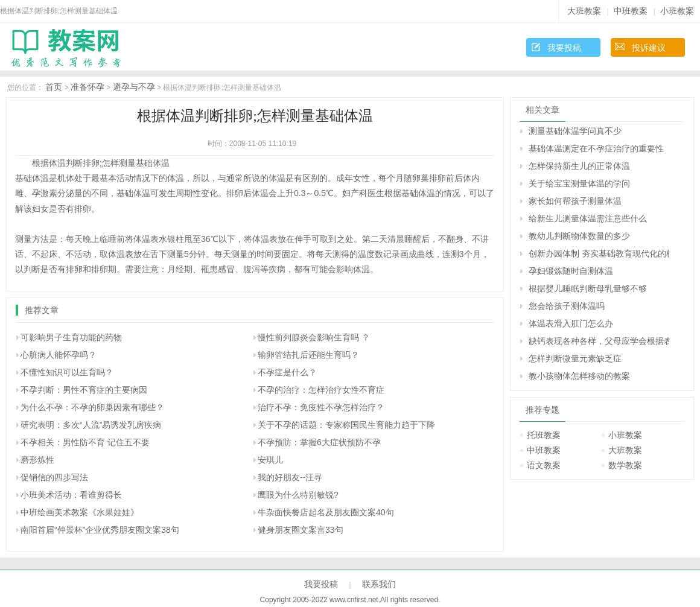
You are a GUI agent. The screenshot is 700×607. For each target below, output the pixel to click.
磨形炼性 (37, 460)
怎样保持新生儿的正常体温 (579, 166)
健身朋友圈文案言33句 (301, 530)
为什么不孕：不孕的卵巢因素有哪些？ (92, 407)
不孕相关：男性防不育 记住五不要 (85, 442)
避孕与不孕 (134, 87)
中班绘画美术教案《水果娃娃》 (80, 512)
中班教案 (631, 11)
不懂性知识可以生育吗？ (67, 372)
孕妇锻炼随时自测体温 (571, 271)
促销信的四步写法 (54, 477)
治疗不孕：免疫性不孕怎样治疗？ (321, 407)
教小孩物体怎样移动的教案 (579, 376)
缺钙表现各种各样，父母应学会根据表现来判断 (599, 341)
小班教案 (677, 11)
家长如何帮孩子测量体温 (575, 201)
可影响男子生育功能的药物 (71, 337)
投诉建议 (649, 48)
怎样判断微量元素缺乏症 (575, 358)
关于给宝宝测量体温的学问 (579, 183)
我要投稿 (564, 48)
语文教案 (544, 465)
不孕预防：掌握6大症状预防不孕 (319, 442)
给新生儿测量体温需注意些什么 (588, 218)
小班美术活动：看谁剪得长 (71, 495)
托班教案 (544, 435)
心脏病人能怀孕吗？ (59, 355)
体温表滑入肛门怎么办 (571, 323)
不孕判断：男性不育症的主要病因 (84, 390)
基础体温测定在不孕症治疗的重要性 (596, 148)
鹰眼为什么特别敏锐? (298, 495)
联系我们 (379, 584)
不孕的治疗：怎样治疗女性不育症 (321, 390)
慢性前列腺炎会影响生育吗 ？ (314, 337)
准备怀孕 (87, 87)
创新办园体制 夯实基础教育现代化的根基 (599, 253)
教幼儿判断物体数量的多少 (579, 236)
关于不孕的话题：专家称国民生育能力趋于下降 (346, 425)
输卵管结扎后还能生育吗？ (308, 355)
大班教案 (584, 11)
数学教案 (625, 465)
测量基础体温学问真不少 (575, 131)
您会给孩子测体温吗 (567, 306)
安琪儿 (270, 460)
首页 (54, 87)
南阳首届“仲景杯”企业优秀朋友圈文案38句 (100, 530)
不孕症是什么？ (287, 372)
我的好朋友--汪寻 (290, 477)
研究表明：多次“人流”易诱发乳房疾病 (91, 425)
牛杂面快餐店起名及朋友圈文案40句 (326, 512)
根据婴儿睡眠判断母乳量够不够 (588, 288)
